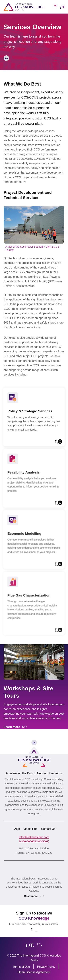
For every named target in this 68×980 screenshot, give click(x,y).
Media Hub (30, 829)
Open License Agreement (34, 972)
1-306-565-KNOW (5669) (34, 841)
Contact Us (48, 829)
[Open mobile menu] (62, 7)
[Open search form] (55, 7)
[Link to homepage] (24, 7)
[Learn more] (34, 423)
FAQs (16, 829)
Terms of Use (21, 967)
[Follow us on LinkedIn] (30, 945)
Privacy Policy (46, 967)
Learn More (15, 727)
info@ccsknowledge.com (34, 837)
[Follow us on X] (40, 945)
